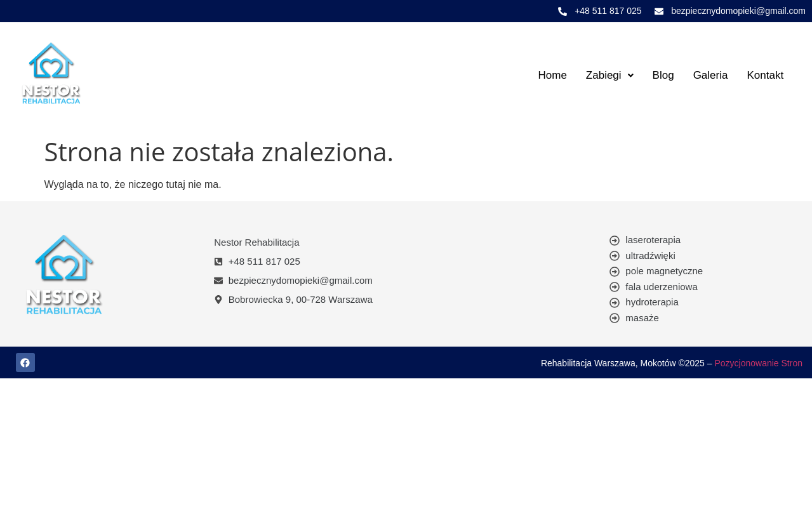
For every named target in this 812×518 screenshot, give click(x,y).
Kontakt (765, 75)
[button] (610, 75)
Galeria (711, 75)
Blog (663, 75)
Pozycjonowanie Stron (758, 363)
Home (552, 75)
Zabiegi (610, 75)
